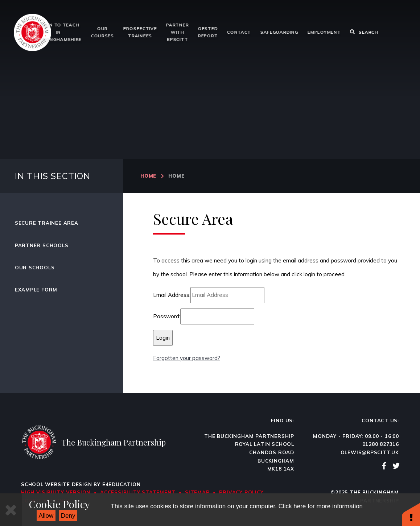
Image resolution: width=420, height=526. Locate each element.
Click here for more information (321, 506)
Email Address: (172, 295)
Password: (167, 316)
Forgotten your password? (187, 358)
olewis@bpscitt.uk (370, 452)
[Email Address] (227, 295)
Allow (46, 516)
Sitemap (197, 492)
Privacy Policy (241, 492)
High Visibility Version (56, 492)
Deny (68, 516)
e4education (122, 484)
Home (148, 176)
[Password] (217, 316)
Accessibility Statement (138, 492)
